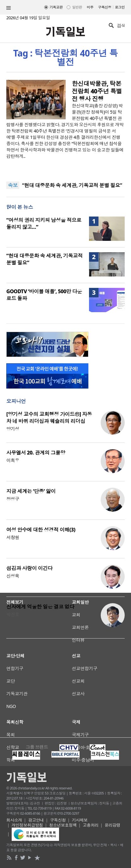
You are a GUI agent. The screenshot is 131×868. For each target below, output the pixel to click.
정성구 (13, 499)
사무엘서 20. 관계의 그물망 (36, 453)
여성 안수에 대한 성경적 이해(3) (41, 530)
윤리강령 (112, 825)
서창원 (13, 537)
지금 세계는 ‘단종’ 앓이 (31, 491)
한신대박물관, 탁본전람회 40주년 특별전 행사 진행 (97, 91)
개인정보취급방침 (27, 825)
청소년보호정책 (63, 825)
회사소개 (14, 820)
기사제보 (80, 820)
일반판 (77, 7)
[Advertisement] (65, 687)
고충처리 (91, 825)
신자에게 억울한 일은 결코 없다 (40, 607)
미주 (90, 7)
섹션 (9, 8)
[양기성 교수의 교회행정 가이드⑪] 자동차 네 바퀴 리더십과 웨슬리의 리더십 (49, 418)
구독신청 (105, 7)
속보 (13, 185)
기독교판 (56, 7)
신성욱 (13, 576)
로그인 (120, 7)
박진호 (13, 614)
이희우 (13, 460)
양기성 (13, 429)
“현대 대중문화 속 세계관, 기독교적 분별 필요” (72, 185)
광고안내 (36, 820)
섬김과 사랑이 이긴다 (29, 568)
